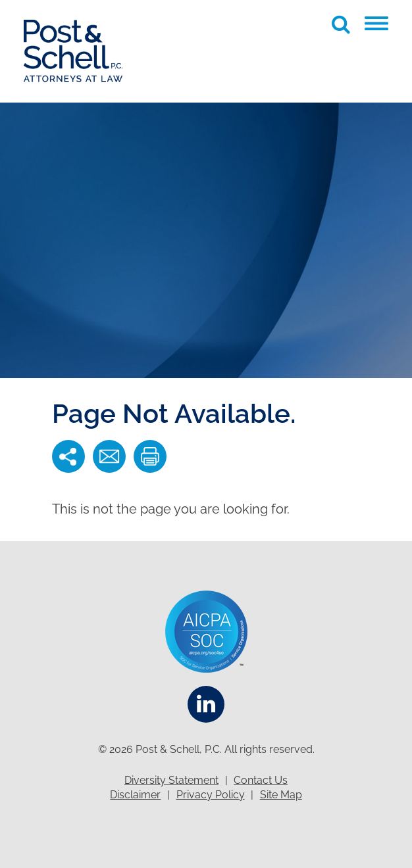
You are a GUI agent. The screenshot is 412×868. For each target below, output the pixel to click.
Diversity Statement (171, 780)
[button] (376, 23)
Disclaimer (135, 795)
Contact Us (261, 780)
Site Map (281, 795)
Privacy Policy (211, 795)
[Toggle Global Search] (341, 24)
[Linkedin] (206, 704)
